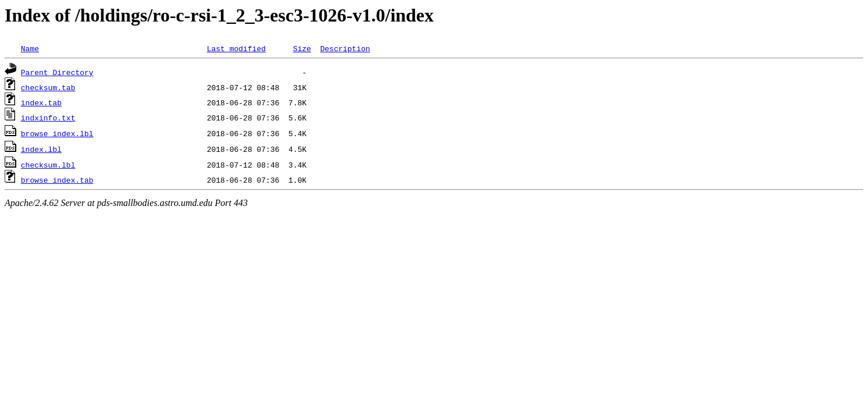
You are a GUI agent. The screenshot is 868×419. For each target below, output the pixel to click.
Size (302, 48)
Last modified (236, 48)
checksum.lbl (48, 165)
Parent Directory (57, 72)
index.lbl (41, 149)
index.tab (41, 102)
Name (30, 48)
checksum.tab (48, 87)
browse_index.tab (57, 180)
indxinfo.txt (48, 118)
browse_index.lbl (57, 133)
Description (345, 48)
